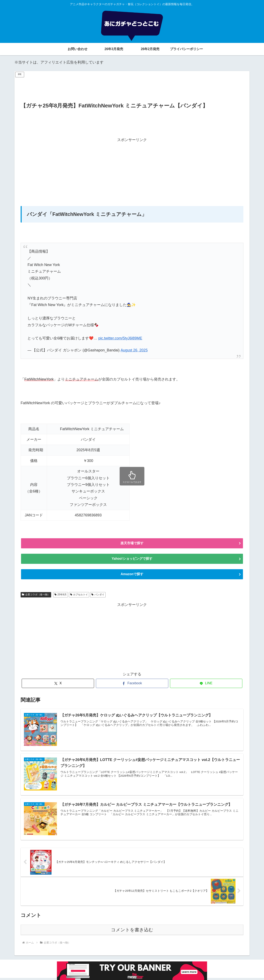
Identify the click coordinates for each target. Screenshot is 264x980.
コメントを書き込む (132, 932)
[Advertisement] (132, 88)
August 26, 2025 (134, 350)
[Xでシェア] (58, 685)
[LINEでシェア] (206, 685)
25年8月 (61, 596)
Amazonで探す (132, 576)
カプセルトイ (79, 596)
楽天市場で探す (132, 544)
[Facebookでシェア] (132, 685)
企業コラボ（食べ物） (36, 596)
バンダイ (98, 596)
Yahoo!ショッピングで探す (132, 560)
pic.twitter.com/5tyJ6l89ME (120, 338)
